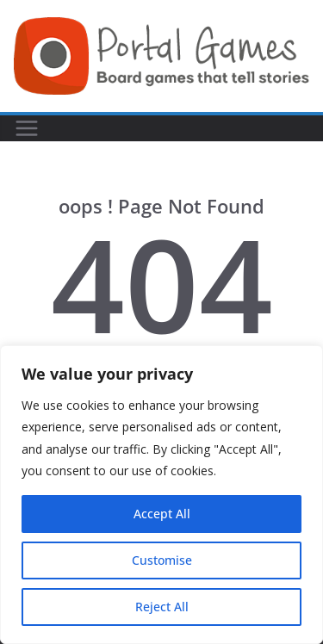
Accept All (162, 514)
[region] (161, 495)
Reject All (162, 607)
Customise (162, 560)
